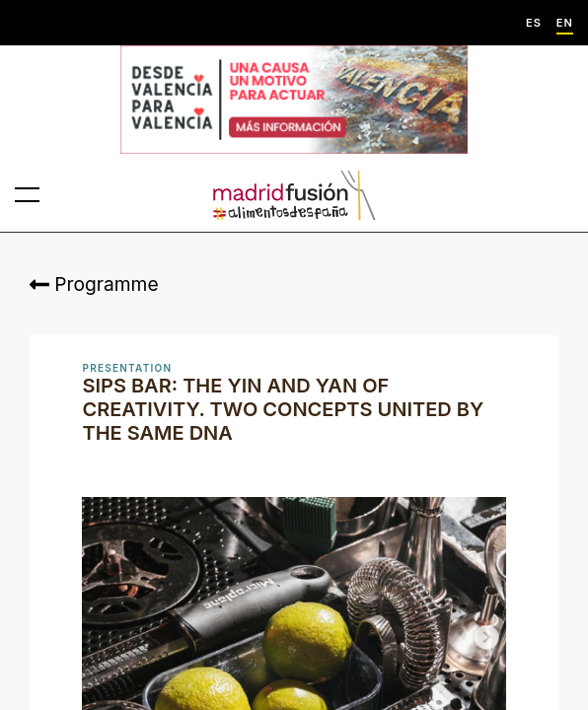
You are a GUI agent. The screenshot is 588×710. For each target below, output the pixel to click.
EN (565, 23)
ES (534, 23)
